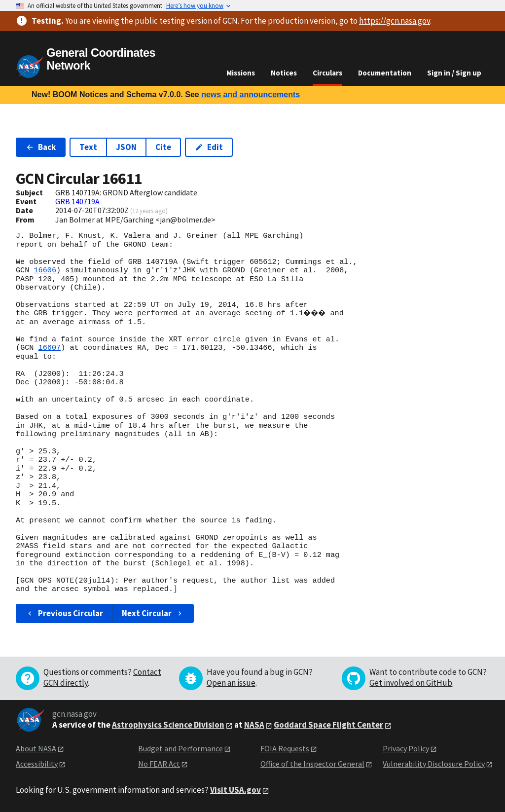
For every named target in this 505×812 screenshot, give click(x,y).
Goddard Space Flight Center (328, 725)
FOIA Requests (285, 748)
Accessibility (37, 764)
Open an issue (231, 683)
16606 (45, 270)
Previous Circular (64, 613)
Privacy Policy (406, 748)
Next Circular (153, 613)
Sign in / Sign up (454, 73)
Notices (284, 73)
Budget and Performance (180, 748)
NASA (254, 725)
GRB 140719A (77, 201)
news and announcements (251, 94)
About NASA (36, 748)
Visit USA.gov (235, 790)
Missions (241, 73)
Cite (163, 147)
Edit (209, 147)
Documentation (385, 73)
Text (88, 147)
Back (41, 147)
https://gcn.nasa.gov (395, 21)
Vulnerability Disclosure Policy (434, 764)
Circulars (327, 73)
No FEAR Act (159, 764)
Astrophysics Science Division (168, 725)
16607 (50, 348)
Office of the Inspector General (312, 764)
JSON (126, 147)
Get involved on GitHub (411, 683)
